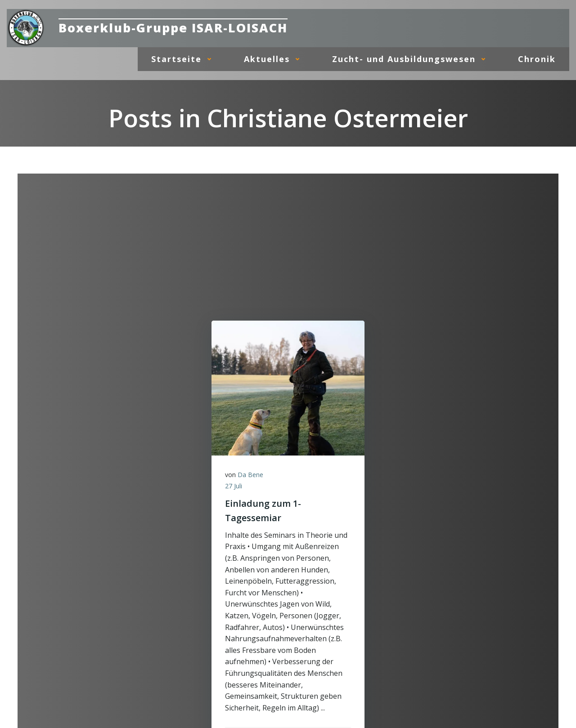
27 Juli (234, 486)
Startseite (184, 59)
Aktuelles (274, 59)
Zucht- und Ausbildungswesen (412, 59)
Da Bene (250, 475)
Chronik (537, 59)
